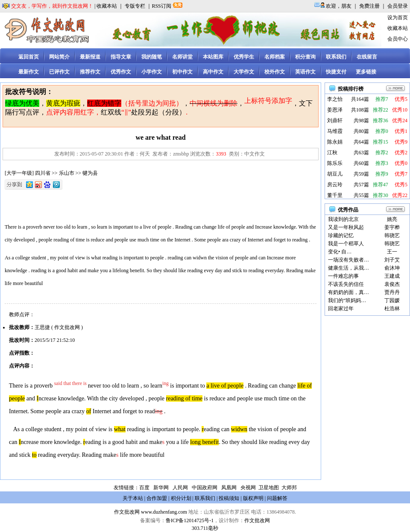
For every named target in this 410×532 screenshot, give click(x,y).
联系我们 (336, 57)
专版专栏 (135, 6)
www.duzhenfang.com (164, 512)
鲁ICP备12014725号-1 (190, 520)
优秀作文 (121, 72)
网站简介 (59, 57)
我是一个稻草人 (346, 244)
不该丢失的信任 (346, 284)
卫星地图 (269, 488)
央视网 (248, 488)
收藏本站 (107, 6)
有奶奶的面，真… (348, 292)
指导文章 (121, 57)
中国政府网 (205, 488)
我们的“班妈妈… (347, 300)
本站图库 (213, 57)
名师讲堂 (182, 57)
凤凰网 (229, 488)
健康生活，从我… (348, 268)
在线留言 (367, 57)
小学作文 (152, 72)
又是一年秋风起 (346, 227)
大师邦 (288, 488)
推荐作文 (90, 72)
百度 (144, 488)
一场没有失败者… (348, 260)
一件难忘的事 (343, 276)
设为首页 (398, 18)
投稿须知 (229, 498)
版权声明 (253, 498)
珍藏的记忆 (341, 235)
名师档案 (275, 57)
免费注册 (369, 6)
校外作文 (275, 72)
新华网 (161, 488)
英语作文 (305, 72)
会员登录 (398, 6)
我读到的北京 (343, 219)
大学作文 (244, 72)
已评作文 (59, 72)
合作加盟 (157, 498)
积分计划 (181, 498)
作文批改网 (127, 512)
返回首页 (29, 57)
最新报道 (90, 57)
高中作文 (213, 72)
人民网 (180, 488)
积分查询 (305, 57)
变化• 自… (340, 252)
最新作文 (29, 72)
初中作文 (182, 72)
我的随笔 (152, 57)
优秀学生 (244, 57)
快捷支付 (336, 72)
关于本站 (133, 498)
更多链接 (366, 72)
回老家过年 (341, 309)
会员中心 (398, 39)
